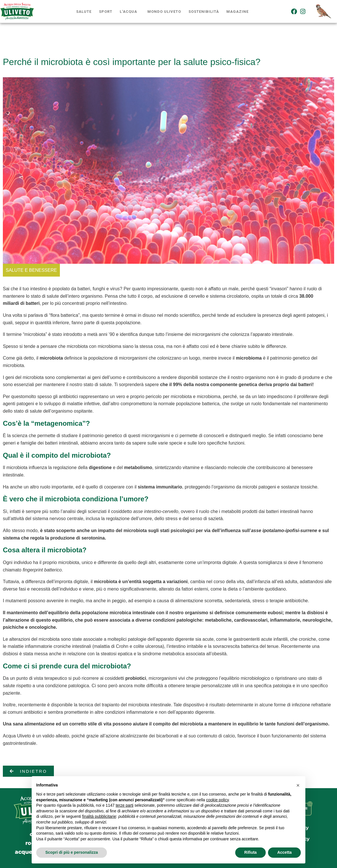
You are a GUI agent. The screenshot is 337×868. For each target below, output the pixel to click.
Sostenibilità (204, 12)
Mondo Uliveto (164, 12)
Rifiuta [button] (251, 852)
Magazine (237, 12)
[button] (298, 785)
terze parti (125, 805)
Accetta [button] (284, 852)
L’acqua (128, 12)
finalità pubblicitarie (99, 816)
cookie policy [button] (217, 800)
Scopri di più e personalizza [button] (72, 852)
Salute (84, 12)
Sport (106, 12)
